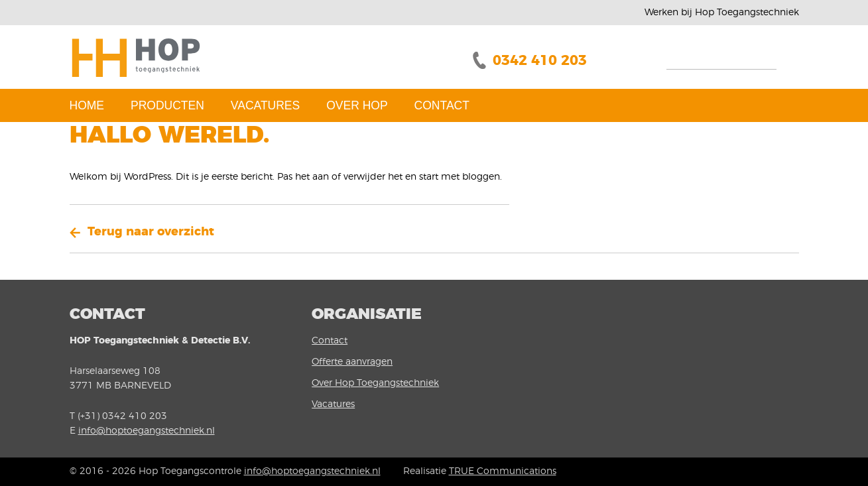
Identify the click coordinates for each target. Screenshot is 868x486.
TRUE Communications (503, 471)
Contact (442, 105)
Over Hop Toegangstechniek (375, 383)
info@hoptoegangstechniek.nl (147, 431)
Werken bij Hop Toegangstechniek (722, 13)
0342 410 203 (540, 61)
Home (87, 105)
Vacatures (265, 105)
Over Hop (357, 105)
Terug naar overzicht (151, 232)
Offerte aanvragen (352, 362)
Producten (167, 105)
